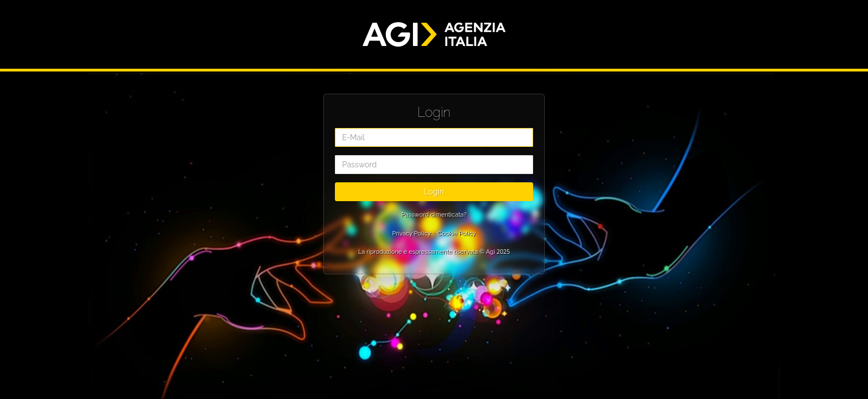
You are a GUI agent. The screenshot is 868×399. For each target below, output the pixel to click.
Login (434, 192)
